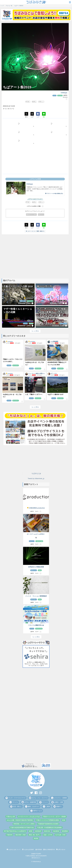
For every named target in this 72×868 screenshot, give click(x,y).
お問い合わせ (61, 849)
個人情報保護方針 (49, 849)
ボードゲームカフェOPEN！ (36, 534)
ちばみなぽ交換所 (28, 849)
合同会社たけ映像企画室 (36, 567)
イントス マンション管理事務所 (36, 596)
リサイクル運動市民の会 (36, 625)
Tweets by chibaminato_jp (36, 479)
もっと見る (35, 331)
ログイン (41, 215)
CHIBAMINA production (36, 508)
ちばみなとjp (36, 473)
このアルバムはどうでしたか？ (35, 199)
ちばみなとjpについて (14, 849)
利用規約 (39, 849)
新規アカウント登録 (31, 215)
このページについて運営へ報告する (35, 231)
